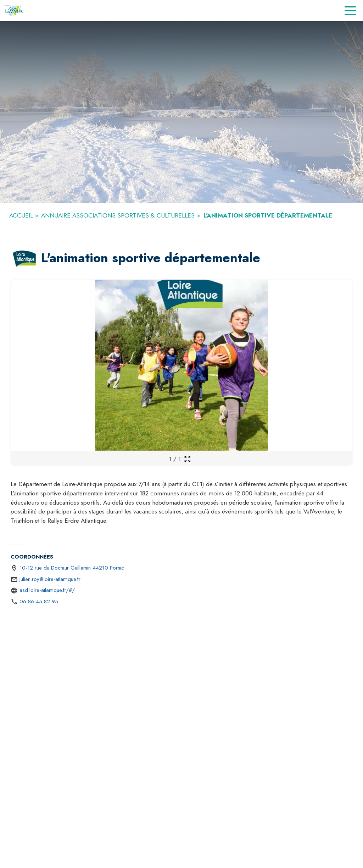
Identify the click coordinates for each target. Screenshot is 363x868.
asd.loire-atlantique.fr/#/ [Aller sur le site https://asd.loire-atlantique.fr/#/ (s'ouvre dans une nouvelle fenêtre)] (47, 590)
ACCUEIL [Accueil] (21, 215)
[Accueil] (14, 11)
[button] (24, 258)
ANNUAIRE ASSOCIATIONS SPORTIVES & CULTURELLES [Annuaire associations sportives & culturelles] (118, 215)
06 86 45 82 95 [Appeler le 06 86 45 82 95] (39, 601)
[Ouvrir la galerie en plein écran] (187, 459)
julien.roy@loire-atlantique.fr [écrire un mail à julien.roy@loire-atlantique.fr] (50, 579)
